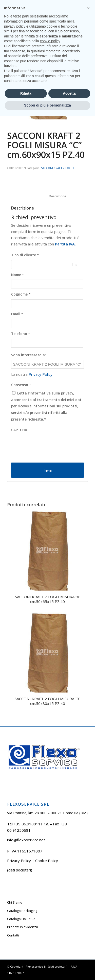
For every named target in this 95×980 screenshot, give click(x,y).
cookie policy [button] (50, 905)
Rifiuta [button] (26, 958)
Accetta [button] (69, 958)
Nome (17, 275)
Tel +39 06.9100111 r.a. (33, 4)
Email (17, 314)
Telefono (21, 334)
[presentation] (50, 445)
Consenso (21, 385)
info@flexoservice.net (26, 840)
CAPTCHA (19, 430)
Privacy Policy (41, 374)
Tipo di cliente (25, 255)
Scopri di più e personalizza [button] (47, 970)
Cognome (21, 294)
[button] (88, 872)
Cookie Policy (47, 861)
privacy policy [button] (15, 891)
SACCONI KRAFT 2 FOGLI (57, 168)
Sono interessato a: (29, 355)
